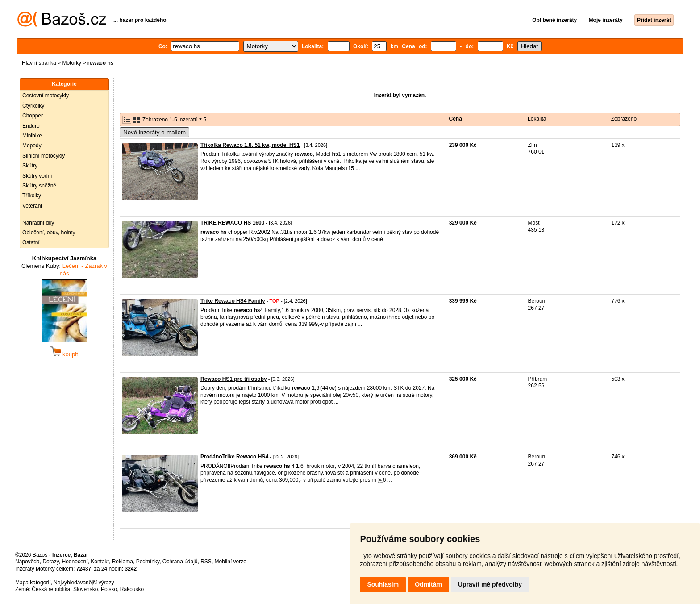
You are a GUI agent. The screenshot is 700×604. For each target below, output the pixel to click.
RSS (206, 562)
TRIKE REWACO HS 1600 (232, 223)
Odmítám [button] (428, 584)
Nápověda (27, 562)
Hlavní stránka (39, 63)
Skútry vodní (37, 176)
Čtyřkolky (33, 106)
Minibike (32, 136)
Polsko (109, 589)
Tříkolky (32, 196)
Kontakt (100, 562)
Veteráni (32, 206)
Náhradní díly (38, 223)
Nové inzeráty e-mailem (154, 132)
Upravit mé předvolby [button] (490, 584)
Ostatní (31, 242)
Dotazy (50, 562)
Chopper (33, 116)
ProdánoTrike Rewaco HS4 (234, 457)
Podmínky (148, 562)
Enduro (31, 126)
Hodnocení (75, 562)
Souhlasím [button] (383, 584)
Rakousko (132, 589)
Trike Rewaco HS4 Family (233, 301)
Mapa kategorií (33, 583)
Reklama (123, 562)
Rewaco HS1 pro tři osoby (234, 379)
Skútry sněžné (39, 186)
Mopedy (32, 146)
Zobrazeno (624, 119)
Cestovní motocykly (46, 96)
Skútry (30, 166)
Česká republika (51, 589)
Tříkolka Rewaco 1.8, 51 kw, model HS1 (250, 145)
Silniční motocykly (44, 156)
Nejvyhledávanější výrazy (84, 583)
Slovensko (85, 589)
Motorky (72, 63)
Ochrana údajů (180, 562)
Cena (456, 119)
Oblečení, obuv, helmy (49, 233)
